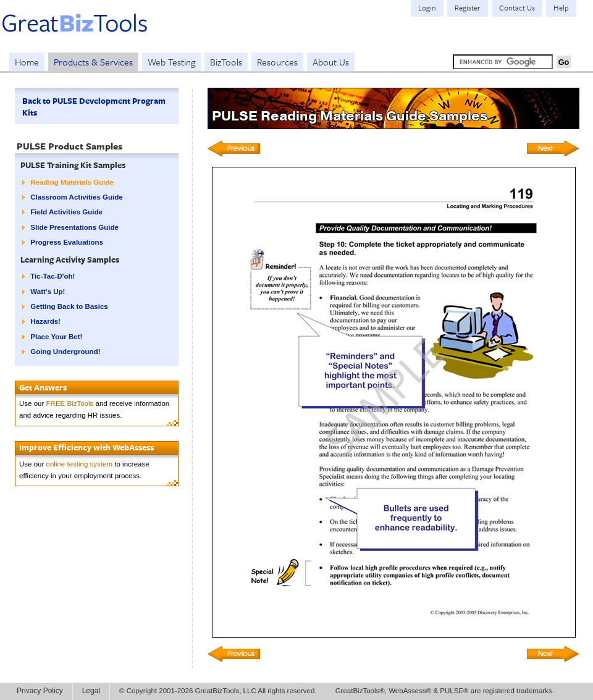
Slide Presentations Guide (74, 227)
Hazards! (45, 321)
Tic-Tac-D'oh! (53, 276)
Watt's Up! (48, 292)
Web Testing (171, 62)
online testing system (80, 464)
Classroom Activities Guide (76, 197)
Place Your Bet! (56, 337)
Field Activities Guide (66, 212)
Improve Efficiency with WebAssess (86, 447)
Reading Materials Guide (72, 182)
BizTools (226, 62)
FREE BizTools (70, 403)
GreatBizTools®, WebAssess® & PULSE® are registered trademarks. (445, 691)
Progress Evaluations (67, 242)
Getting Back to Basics (69, 306)
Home (27, 62)
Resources (277, 62)
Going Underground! (65, 352)
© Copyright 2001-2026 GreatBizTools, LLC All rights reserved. (218, 691)
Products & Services (93, 62)
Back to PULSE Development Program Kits (94, 107)
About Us (331, 62)
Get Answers (43, 387)
